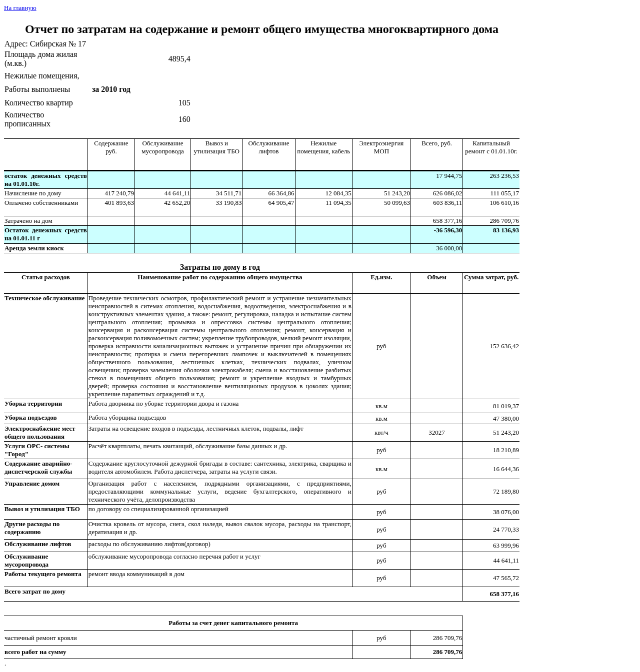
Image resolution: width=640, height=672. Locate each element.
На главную (20, 8)
